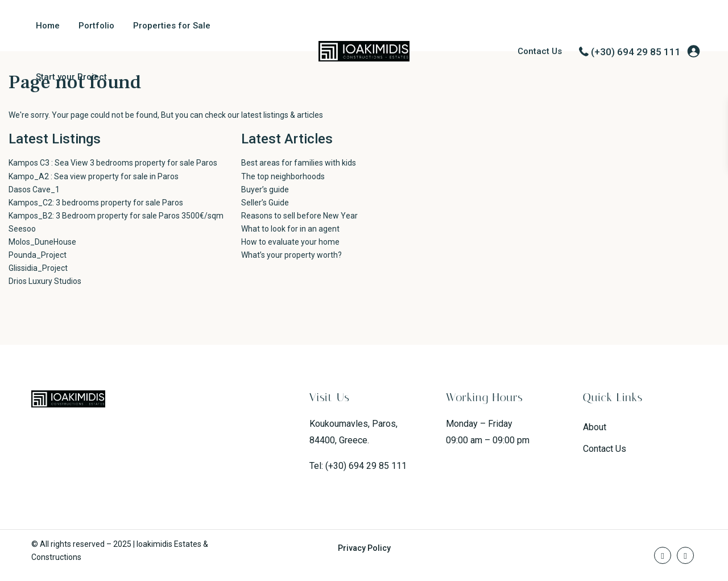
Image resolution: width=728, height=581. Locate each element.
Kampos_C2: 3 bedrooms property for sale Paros (96, 203)
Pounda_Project (38, 255)
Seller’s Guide (265, 203)
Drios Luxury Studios (45, 281)
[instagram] (685, 555)
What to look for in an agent (290, 229)
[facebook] (663, 555)
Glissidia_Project (38, 268)
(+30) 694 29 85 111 (636, 52)
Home (48, 26)
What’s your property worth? (291, 255)
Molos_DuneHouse (42, 242)
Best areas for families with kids (299, 163)
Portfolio (96, 26)
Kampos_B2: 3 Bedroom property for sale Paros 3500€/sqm (116, 216)
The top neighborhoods (283, 176)
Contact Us (540, 51)
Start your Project (71, 77)
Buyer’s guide (265, 189)
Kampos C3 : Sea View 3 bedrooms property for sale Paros (113, 163)
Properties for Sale (172, 26)
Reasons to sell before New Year (299, 216)
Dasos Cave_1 (34, 189)
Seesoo (22, 229)
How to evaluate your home (290, 242)
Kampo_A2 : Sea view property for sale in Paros (94, 176)
